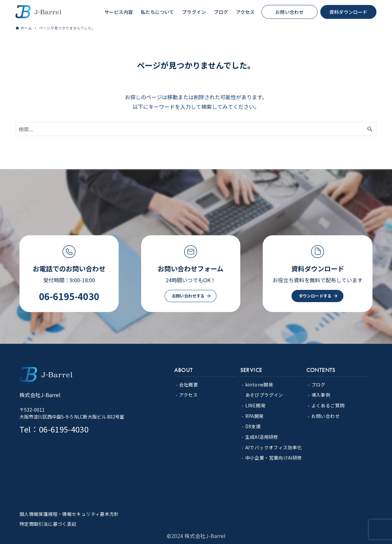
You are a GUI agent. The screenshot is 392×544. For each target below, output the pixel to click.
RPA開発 (255, 416)
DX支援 (253, 426)
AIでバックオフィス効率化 (274, 446)
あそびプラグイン (264, 395)
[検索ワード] (196, 129)
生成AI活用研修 (262, 436)
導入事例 (321, 395)
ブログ (318, 385)
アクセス (189, 395)
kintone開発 (259, 385)
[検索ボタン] (370, 129)
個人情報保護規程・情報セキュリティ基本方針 (69, 513)
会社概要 (189, 385)
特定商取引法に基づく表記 (48, 522)
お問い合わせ (326, 416)
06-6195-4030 (69, 296)
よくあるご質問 (328, 405)
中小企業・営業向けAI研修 (274, 457)
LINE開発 (255, 405)
